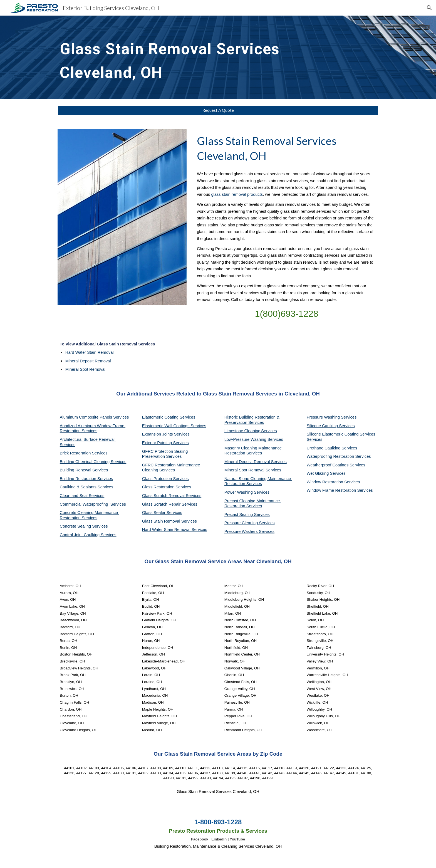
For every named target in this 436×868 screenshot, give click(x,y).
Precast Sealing (239, 515)
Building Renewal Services (84, 470)
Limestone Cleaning (242, 431)
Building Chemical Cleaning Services (93, 462)
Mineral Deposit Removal (88, 361)
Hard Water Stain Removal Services (175, 530)
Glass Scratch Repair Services (170, 504)
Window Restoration (325, 482)
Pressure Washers (242, 531)
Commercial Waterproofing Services (93, 504)
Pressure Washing (324, 417)
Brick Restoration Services (84, 453)
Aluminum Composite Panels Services (94, 417)
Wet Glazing (318, 473)
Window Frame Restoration (332, 490)
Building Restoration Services (86, 479)
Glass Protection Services (165, 479)
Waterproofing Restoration (331, 456)
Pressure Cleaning (242, 523)
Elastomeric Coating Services (169, 417)
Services (269, 431)
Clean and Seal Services (82, 496)
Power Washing (239, 492)
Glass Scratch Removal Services (172, 496)
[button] (429, 8)
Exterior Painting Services (165, 443)
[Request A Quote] (218, 110)
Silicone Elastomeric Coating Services (341, 434)
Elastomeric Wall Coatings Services (174, 426)
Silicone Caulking (323, 426)
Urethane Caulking (324, 448)
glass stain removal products (237, 194)
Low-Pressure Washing (246, 439)
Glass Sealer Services (162, 513)
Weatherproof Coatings (328, 465)
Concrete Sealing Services (84, 526)
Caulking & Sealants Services (86, 487)
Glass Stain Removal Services (169, 521)
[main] (177, 57)
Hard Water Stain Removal (90, 352)
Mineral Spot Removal (85, 369)
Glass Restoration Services (167, 487)
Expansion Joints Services (166, 434)
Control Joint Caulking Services (88, 535)
